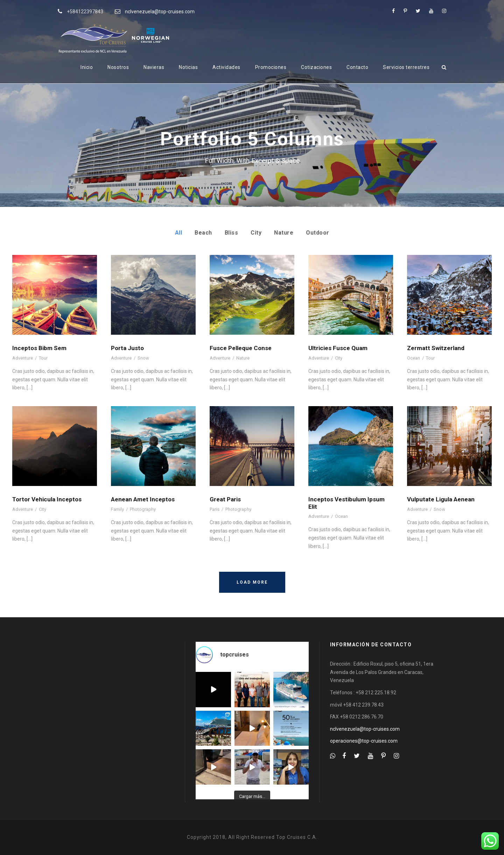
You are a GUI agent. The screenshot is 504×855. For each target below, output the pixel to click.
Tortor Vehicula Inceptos (47, 499)
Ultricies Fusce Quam (338, 348)
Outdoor (318, 233)
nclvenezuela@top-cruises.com (160, 12)
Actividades (226, 67)
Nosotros (118, 67)
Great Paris (225, 499)
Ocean (414, 358)
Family (117, 509)
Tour (43, 358)
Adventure (23, 358)
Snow (143, 358)
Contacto (357, 67)
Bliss (232, 233)
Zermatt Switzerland (436, 348)
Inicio (87, 67)
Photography (143, 509)
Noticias (188, 67)
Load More (252, 582)
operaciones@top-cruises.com (364, 741)
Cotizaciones (316, 67)
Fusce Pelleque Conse (241, 348)
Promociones (271, 67)
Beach (203, 233)
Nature (284, 233)
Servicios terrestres (406, 67)
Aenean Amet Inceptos (143, 499)
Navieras (154, 67)
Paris (215, 509)
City (256, 233)
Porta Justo (127, 348)
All (179, 233)
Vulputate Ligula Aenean (441, 499)
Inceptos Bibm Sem (39, 348)
